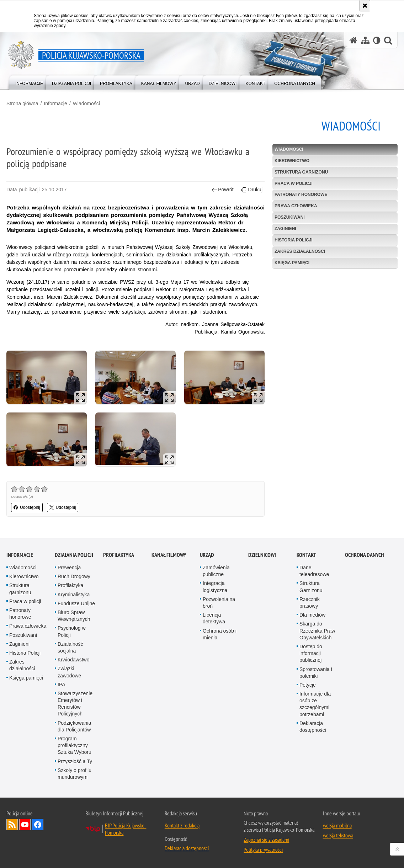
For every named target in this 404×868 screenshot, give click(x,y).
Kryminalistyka (74, 595)
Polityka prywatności (263, 850)
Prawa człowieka (296, 206)
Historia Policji (294, 240)
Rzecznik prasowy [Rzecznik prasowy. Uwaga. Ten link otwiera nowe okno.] (310, 603)
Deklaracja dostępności (313, 727)
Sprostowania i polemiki (316, 673)
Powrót (223, 190)
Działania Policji (74, 555)
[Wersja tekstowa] (377, 40)
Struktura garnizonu (301, 172)
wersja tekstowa (338, 835)
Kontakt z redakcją (182, 825)
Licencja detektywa (214, 618)
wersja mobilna (337, 825)
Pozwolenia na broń (219, 603)
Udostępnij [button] (27, 507)
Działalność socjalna (70, 647)
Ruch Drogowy (74, 576)
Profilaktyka (70, 585)
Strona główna (22, 103)
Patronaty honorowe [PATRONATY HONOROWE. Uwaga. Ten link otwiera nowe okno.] (301, 195)
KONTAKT (306, 555)
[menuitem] (29, 82)
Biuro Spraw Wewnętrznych (74, 616)
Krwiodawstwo (73, 660)
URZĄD (207, 555)
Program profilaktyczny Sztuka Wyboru (75, 745)
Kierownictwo (292, 161)
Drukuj (252, 190)
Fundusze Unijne (76, 603)
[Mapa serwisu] (365, 40)
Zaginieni (285, 229)
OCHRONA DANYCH (365, 555)
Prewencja (69, 568)
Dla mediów (312, 615)
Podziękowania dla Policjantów (74, 726)
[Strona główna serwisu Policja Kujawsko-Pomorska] (353, 40)
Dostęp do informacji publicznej (311, 653)
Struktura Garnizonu (311, 587)
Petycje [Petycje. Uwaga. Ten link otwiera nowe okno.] (308, 685)
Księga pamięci (292, 263)
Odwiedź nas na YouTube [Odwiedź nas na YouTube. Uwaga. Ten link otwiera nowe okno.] (25, 825)
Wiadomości (86, 103)
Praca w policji (294, 183)
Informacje (55, 103)
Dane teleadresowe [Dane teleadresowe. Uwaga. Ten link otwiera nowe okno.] (314, 571)
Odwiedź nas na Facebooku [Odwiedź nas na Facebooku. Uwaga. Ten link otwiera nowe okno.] (38, 825)
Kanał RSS (12, 825)
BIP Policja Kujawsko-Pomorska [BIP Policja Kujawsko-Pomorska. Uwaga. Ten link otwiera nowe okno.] (126, 829)
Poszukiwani (290, 217)
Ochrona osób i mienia (220, 634)
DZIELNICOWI (262, 555)
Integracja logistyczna (215, 587)
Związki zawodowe (69, 672)
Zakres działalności (300, 251)
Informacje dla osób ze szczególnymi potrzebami (315, 704)
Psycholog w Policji (72, 631)
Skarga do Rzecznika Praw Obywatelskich (317, 630)
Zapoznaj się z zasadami (266, 840)
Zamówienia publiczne (216, 571)
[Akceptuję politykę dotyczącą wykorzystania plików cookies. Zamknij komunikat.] (365, 6)
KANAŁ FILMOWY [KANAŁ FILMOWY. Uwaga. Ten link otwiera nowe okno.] (169, 555)
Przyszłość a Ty (75, 761)
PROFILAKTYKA (119, 555)
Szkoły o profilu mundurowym (75, 774)
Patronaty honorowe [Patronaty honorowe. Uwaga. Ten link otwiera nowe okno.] (20, 614)
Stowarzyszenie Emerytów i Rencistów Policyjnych (75, 704)
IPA (62, 685)
